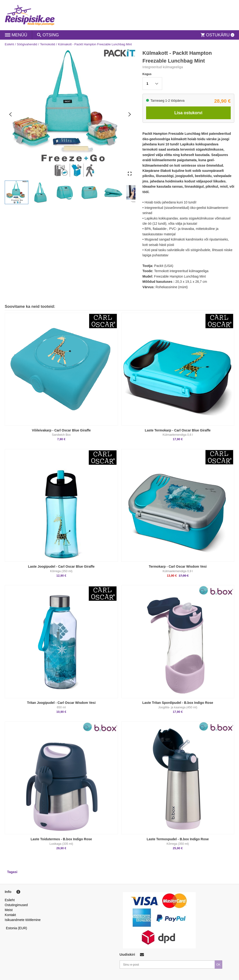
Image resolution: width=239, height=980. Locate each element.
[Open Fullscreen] (130, 174)
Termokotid (48, 44)
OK (218, 965)
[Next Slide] (130, 114)
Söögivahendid (27, 44)
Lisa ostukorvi (188, 113)
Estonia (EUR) (17, 928)
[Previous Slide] (11, 114)
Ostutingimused (16, 905)
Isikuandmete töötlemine (23, 920)
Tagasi (12, 872)
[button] (17, 192)
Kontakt (10, 915)
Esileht (9, 44)
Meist (9, 910)
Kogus (147, 74)
